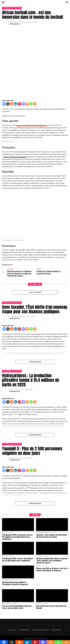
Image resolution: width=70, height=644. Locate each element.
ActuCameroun (15, 24)
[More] (35, 104)
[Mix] (27, 104)
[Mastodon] (23, 104)
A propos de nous (24, 631)
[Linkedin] (16, 104)
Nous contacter (56, 631)
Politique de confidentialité (40, 631)
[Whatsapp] (31, 104)
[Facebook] (4, 104)
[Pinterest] (19, 104)
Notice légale (13, 631)
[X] (8, 104)
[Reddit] (12, 104)
